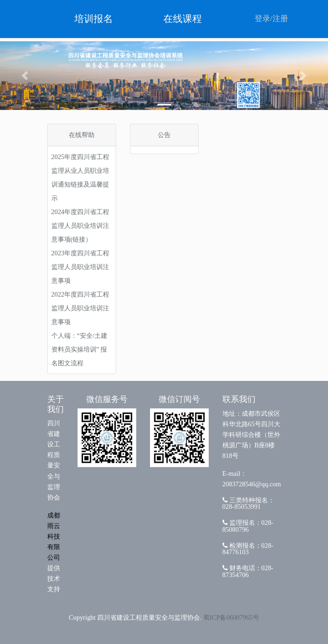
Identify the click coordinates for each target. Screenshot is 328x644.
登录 (262, 19)
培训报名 (94, 19)
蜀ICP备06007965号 (231, 617)
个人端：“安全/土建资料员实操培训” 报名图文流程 (79, 349)
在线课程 (183, 19)
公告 (164, 135)
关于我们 (56, 404)
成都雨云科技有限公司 (54, 536)
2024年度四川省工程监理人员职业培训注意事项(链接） (81, 226)
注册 (280, 19)
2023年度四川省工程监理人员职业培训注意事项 (81, 267)
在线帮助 (82, 135)
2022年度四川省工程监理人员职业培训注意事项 (81, 308)
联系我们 (239, 399)
